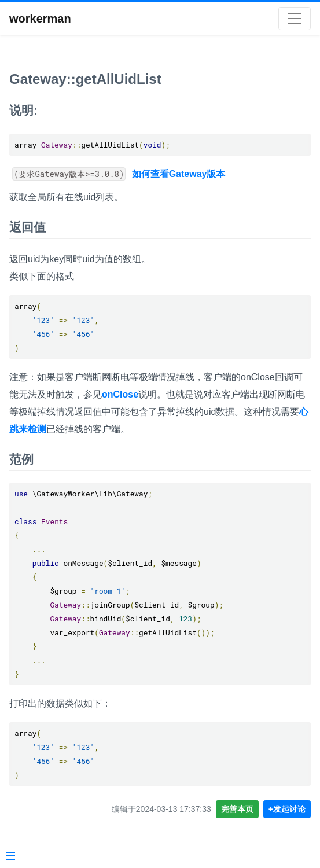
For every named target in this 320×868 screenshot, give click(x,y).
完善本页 (237, 809)
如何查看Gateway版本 (179, 174)
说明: (23, 110)
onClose (120, 394)
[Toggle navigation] (295, 19)
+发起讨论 (287, 809)
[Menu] (10, 857)
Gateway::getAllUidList (85, 79)
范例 (21, 459)
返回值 (27, 227)
